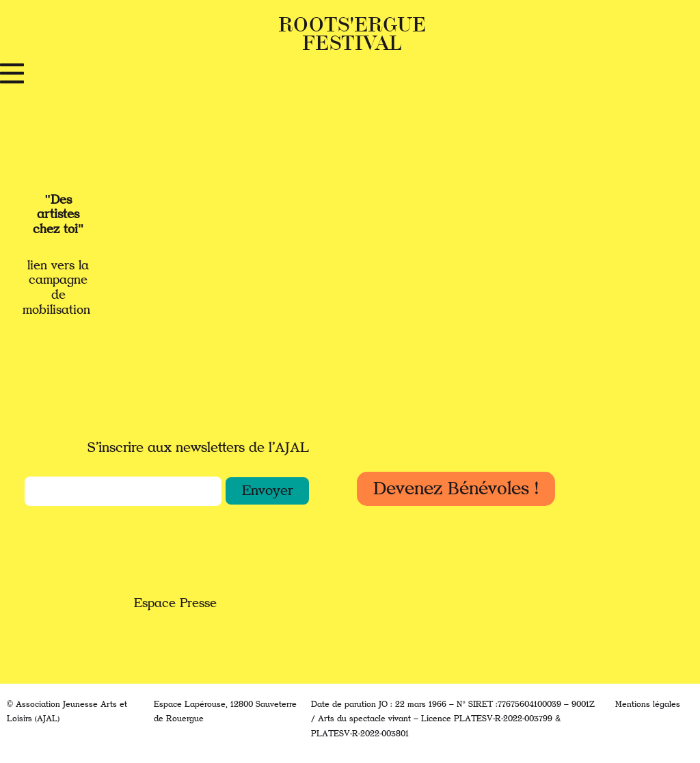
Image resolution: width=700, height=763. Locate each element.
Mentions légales (648, 705)
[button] (267, 491)
